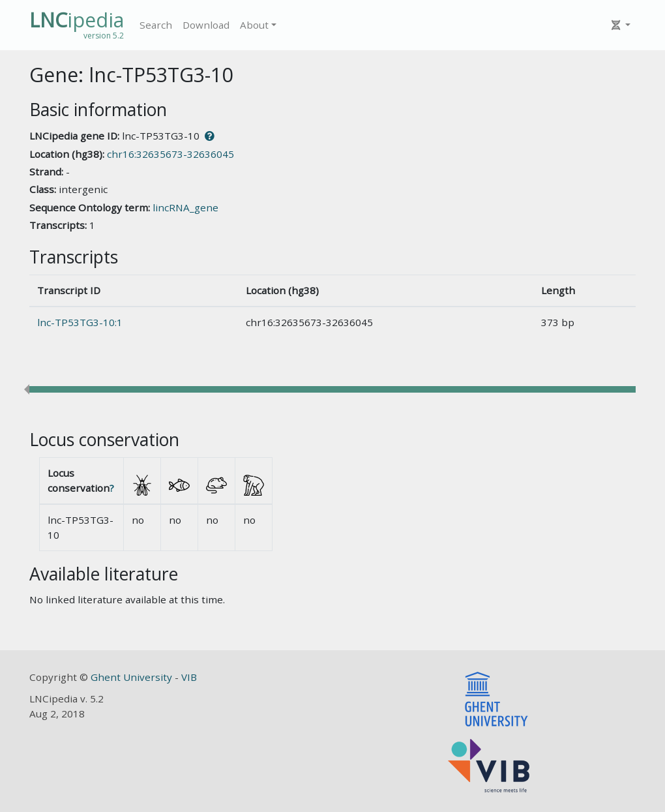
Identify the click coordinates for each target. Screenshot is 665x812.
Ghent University (133, 677)
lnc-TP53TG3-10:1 (80, 322)
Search (156, 25)
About (254, 25)
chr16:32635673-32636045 (170, 154)
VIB (189, 677)
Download (206, 25)
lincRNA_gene (185, 207)
